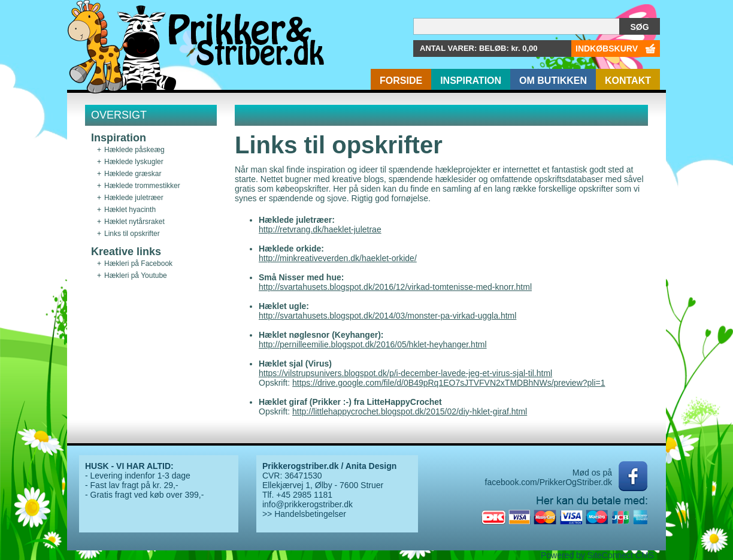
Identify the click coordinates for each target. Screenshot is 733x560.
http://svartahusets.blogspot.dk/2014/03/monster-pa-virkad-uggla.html (387, 316)
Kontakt (628, 81)
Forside (401, 81)
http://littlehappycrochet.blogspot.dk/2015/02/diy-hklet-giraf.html (410, 411)
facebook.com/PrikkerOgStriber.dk (549, 482)
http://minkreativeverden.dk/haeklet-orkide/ (338, 258)
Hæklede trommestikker (142, 186)
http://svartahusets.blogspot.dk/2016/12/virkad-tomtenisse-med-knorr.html (395, 287)
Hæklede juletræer (134, 198)
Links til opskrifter (132, 234)
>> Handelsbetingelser (304, 514)
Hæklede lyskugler (134, 162)
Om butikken (553, 81)
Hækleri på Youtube (136, 276)
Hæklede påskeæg (134, 150)
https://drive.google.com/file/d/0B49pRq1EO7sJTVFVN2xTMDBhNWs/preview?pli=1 (449, 383)
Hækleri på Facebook (138, 264)
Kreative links (126, 252)
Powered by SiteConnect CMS (597, 555)
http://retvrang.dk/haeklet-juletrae (320, 229)
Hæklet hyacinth (130, 210)
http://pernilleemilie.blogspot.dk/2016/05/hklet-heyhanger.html (373, 344)
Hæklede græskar (133, 174)
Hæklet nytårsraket (134, 222)
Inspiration (471, 81)
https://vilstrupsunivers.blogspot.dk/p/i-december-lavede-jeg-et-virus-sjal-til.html (405, 373)
